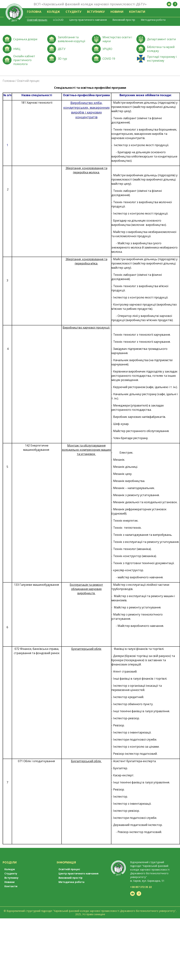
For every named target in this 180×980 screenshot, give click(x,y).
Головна (34, 12)
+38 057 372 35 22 (141, 887)
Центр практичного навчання (88, 20)
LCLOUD (58, 20)
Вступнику (96, 12)
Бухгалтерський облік (86, 761)
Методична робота (153, 20)
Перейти (23, 40)
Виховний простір (124, 20)
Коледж (53, 12)
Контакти (137, 12)
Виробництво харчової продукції (86, 327)
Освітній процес (37, 20)
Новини (117, 12)
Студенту (74, 12)
